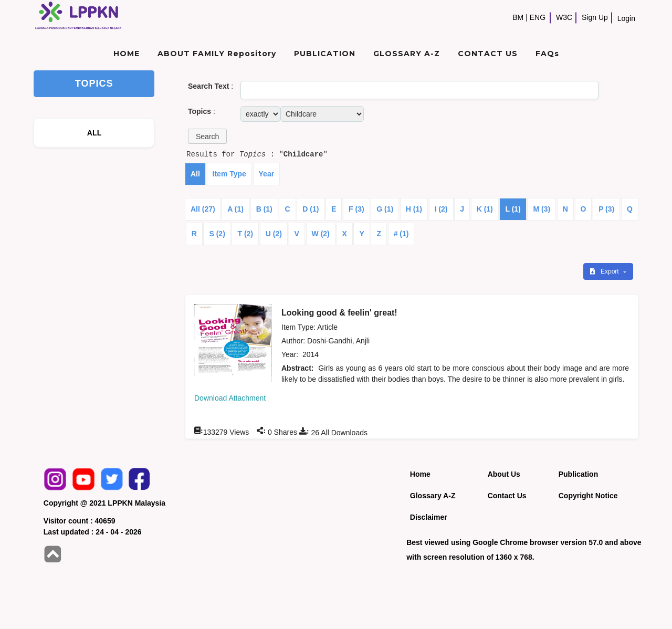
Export (605, 271)
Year (267, 174)
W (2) (321, 234)
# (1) (401, 234)
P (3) (606, 209)
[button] (207, 136)
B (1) (264, 209)
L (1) (513, 209)
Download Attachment (230, 398)
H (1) (414, 209)
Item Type (229, 174)
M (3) (542, 209)
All (195, 174)
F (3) (356, 209)
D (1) (311, 209)
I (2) (441, 209)
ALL (94, 133)
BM (518, 17)
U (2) (274, 234)
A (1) (235, 209)
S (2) (217, 234)
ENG (538, 17)
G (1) (385, 209)
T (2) (245, 234)
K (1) (485, 209)
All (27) (203, 209)
